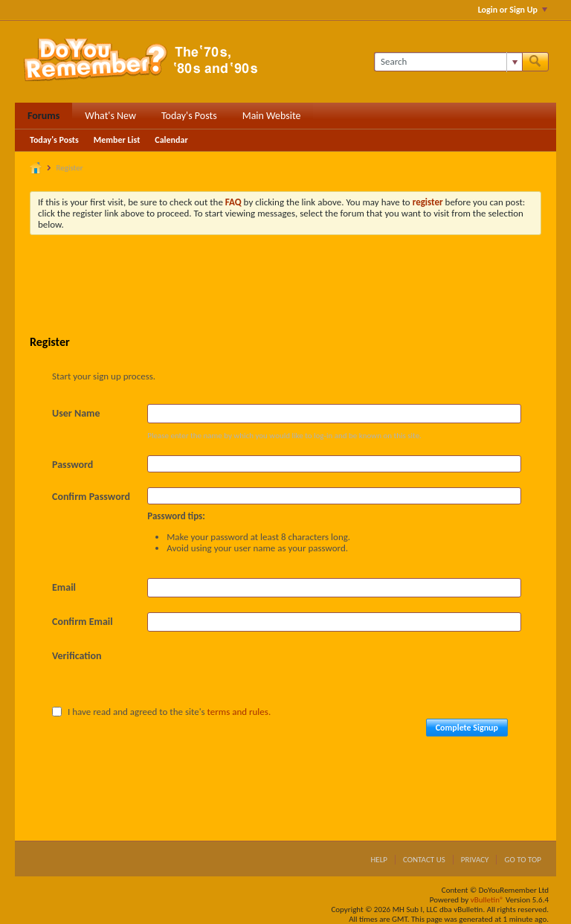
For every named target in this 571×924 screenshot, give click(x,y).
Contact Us (424, 860)
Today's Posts (189, 116)
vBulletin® (487, 900)
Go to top (523, 860)
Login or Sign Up (513, 10)
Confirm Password (91, 497)
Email (64, 587)
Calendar (171, 140)
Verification (77, 656)
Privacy (475, 860)
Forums (43, 116)
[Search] (448, 62)
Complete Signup (467, 728)
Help (379, 860)
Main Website (272, 116)
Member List (117, 140)
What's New (110, 116)
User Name (76, 413)
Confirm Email (83, 622)
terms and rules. (239, 712)
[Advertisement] (300, 287)
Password (72, 465)
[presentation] (260, 676)
